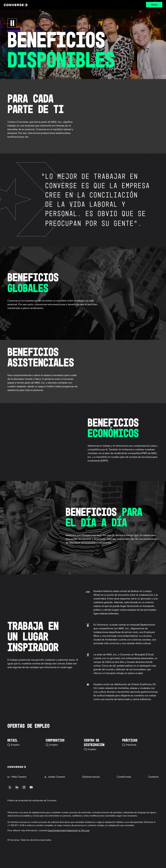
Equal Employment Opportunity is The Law (68, 830)
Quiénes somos (91, 777)
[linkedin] (17, 787)
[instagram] (24, 787)
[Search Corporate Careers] (55, 740)
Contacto (153, 777)
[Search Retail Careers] (13, 740)
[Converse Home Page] (37, 5)
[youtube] (31, 787)
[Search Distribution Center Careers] (102, 742)
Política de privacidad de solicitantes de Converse (32, 800)
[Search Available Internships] (130, 740)
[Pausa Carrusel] (12, 23)
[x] (10, 787)
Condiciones (124, 777)
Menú (154, 5)
